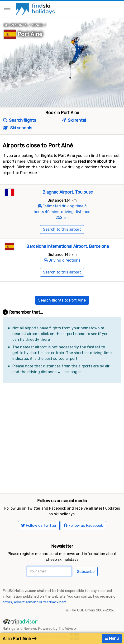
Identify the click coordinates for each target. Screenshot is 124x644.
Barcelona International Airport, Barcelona (67, 246)
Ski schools (18, 128)
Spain (37, 25)
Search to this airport (62, 229)
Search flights (20, 120)
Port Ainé (30, 34)
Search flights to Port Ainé (62, 300)
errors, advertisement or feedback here (35, 602)
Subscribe (86, 572)
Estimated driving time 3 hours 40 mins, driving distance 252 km (62, 212)
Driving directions (64, 260)
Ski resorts (16, 25)
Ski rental (74, 120)
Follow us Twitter (39, 525)
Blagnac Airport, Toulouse (68, 192)
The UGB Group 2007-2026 (92, 610)
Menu (112, 638)
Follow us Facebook (83, 525)
